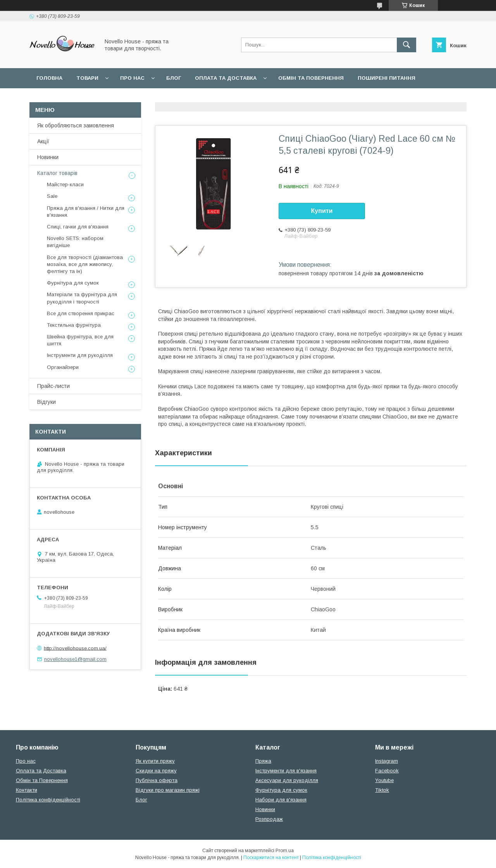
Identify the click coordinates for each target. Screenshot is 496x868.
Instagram (387, 761)
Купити (322, 211)
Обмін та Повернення (42, 780)
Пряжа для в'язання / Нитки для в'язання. (86, 212)
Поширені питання (387, 78)
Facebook (387, 771)
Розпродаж (269, 819)
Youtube (384, 780)
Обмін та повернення (311, 78)
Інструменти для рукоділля (80, 355)
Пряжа (263, 761)
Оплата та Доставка (226, 78)
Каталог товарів (57, 173)
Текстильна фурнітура (74, 325)
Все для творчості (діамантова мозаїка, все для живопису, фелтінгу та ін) (85, 264)
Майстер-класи (65, 184)
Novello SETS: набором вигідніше (75, 242)
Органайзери (63, 367)
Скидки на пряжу (156, 771)
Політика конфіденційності (48, 800)
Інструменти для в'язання (286, 771)
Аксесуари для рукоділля (287, 780)
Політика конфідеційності (150, 98)
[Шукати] (406, 45)
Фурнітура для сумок (73, 283)
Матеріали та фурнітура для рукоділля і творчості (82, 298)
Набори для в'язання (281, 800)
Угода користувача (66, 98)
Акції (43, 141)
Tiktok (382, 790)
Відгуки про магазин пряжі (168, 790)
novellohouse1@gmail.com (75, 659)
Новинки (48, 157)
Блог (174, 78)
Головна (49, 78)
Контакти (27, 790)
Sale (52, 196)
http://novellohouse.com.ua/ (75, 648)
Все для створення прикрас (81, 313)
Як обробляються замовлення (76, 125)
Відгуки (46, 402)
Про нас (132, 78)
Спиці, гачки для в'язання (78, 227)
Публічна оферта (157, 780)
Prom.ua (285, 851)
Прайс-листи (53, 386)
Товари (87, 78)
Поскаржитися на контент (271, 858)
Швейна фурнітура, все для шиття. (80, 340)
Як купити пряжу (155, 761)
